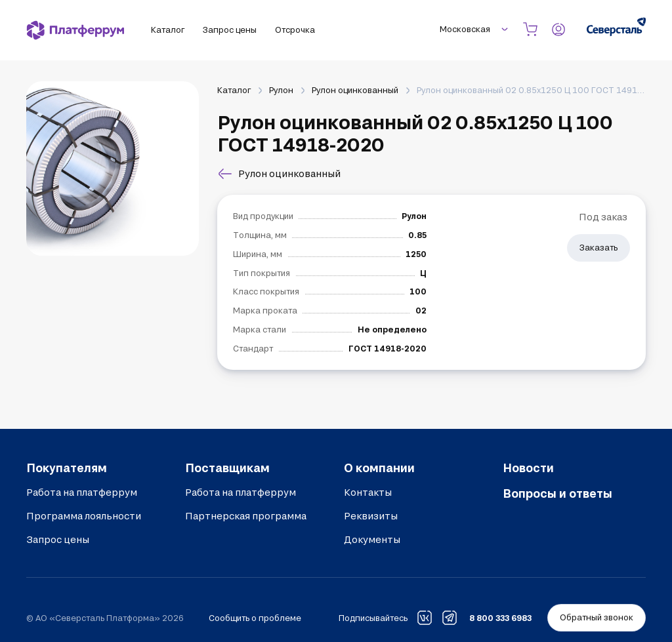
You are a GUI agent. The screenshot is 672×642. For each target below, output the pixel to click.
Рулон (281, 90)
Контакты (368, 492)
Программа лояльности (84, 516)
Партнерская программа (246, 516)
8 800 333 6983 (500, 618)
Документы (372, 539)
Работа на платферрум (82, 492)
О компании (379, 468)
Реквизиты (371, 516)
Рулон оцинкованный (355, 90)
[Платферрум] (75, 30)
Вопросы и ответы (557, 493)
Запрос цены (58, 539)
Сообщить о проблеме (255, 618)
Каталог (234, 90)
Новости (528, 468)
